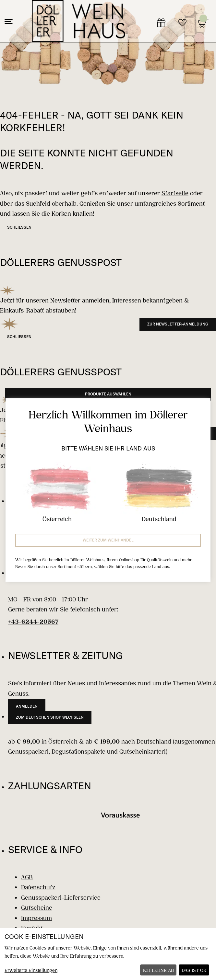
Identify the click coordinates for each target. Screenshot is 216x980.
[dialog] (108, 954)
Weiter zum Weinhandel (108, 540)
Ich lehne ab (158, 970)
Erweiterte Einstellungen (31, 970)
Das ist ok (194, 970)
